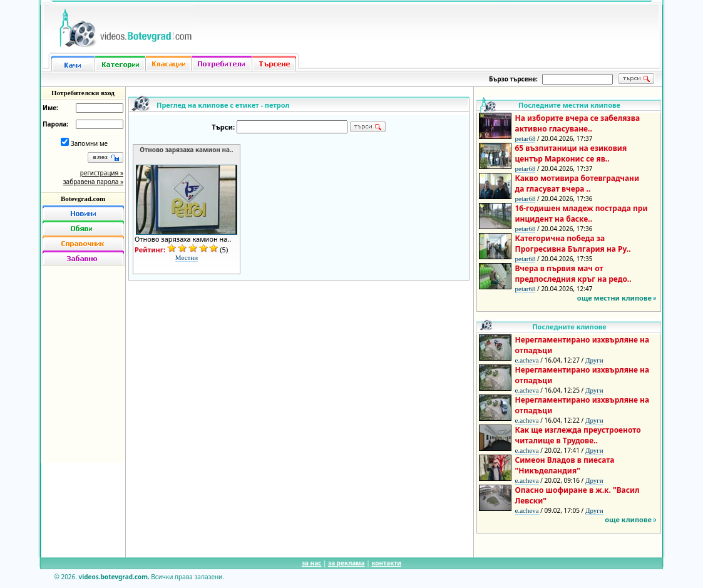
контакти (386, 563)
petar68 (526, 138)
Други (594, 360)
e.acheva (527, 360)
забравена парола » (93, 182)
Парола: (55, 124)
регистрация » (102, 173)
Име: (50, 108)
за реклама (346, 563)
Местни (187, 257)
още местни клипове (614, 298)
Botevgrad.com (83, 199)
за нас (311, 563)
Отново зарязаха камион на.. (186, 150)
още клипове (628, 519)
